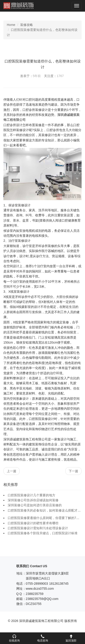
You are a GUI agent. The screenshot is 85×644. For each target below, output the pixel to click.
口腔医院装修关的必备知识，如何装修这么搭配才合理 (46, 510)
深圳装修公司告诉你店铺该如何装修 (33, 500)
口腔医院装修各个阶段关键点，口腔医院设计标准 (43, 533)
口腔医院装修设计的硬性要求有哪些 (33, 523)
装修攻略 (27, 25)
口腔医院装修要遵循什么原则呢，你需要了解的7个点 (45, 518)
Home (11, 25)
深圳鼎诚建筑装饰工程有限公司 (18, 6)
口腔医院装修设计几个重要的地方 (32, 495)
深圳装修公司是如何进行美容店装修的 (35, 505)
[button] (14, 638)
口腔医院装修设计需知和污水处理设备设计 (38, 528)
